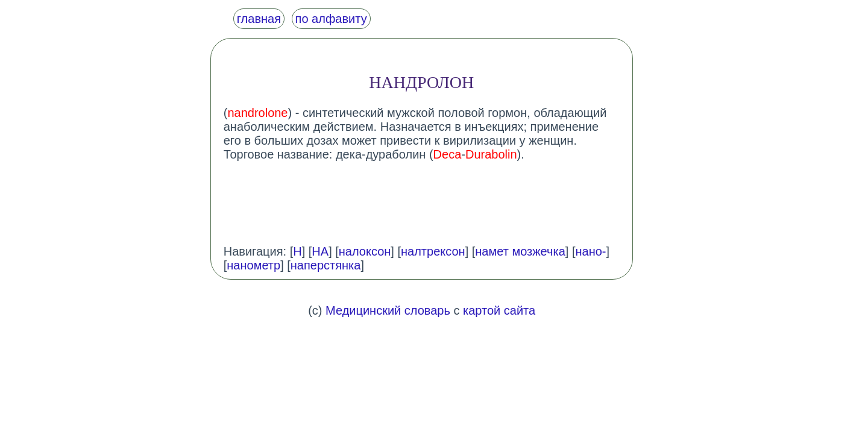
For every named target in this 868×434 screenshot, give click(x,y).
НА (320, 251)
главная (259, 19)
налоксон (365, 251)
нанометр (253, 265)
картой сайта (499, 310)
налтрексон (433, 251)
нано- (590, 251)
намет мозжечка (520, 251)
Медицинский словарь (388, 310)
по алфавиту (331, 19)
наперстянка (326, 265)
